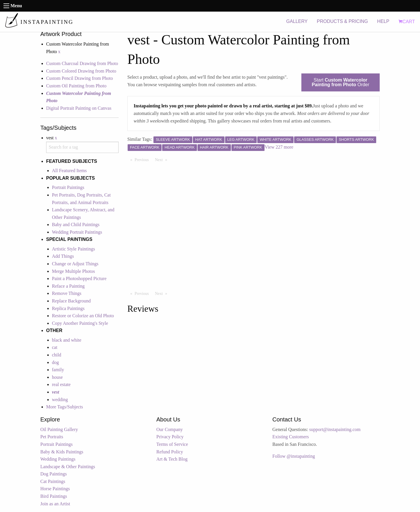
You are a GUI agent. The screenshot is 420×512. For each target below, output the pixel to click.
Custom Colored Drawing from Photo (81, 71)
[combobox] (82, 147)
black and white (67, 340)
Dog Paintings (54, 474)
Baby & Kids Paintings (62, 452)
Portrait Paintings (68, 187)
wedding (60, 400)
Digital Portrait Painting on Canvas (79, 108)
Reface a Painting (68, 286)
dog (55, 362)
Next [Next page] (162, 159)
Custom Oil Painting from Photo (76, 86)
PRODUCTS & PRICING (342, 21)
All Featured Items (69, 171)
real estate (61, 384)
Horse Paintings (55, 489)
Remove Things (67, 293)
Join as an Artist (55, 504)
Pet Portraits (52, 437)
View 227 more (279, 147)
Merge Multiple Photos (73, 271)
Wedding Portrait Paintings (77, 232)
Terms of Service (172, 444)
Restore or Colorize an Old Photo (83, 316)
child (57, 355)
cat (55, 347)
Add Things (63, 256)
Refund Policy (170, 452)
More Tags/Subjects (65, 407)
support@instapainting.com (335, 429)
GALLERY (297, 21)
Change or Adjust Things (75, 264)
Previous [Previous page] (143, 159)
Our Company (170, 429)
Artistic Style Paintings (73, 249)
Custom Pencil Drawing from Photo (79, 78)
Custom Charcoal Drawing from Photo (82, 63)
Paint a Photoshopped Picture (79, 278)
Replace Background (71, 301)
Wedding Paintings (58, 459)
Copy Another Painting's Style (80, 323)
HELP (383, 21)
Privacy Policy (170, 437)
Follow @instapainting (294, 456)
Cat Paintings (53, 481)
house (57, 377)
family (58, 370)
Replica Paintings (68, 308)
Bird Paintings (54, 496)
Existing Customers (291, 437)
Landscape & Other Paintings (68, 467)
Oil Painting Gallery (59, 429)
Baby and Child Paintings (76, 225)
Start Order (341, 82)
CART (407, 22)
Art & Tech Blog (172, 459)
